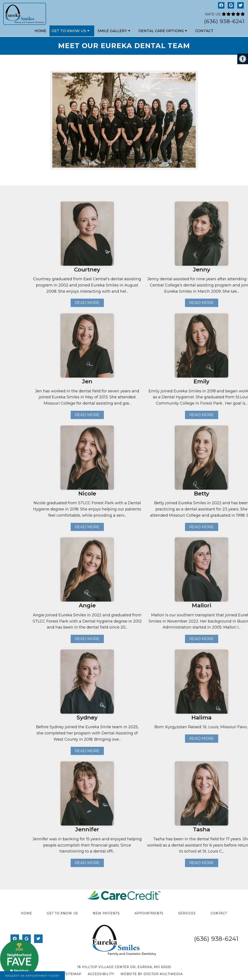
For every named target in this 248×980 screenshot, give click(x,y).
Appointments (149, 913)
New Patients (106, 913)
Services (187, 913)
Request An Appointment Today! (32, 976)
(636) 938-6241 (224, 21)
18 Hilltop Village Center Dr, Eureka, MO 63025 (124, 967)
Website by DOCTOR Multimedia (152, 974)
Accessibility (101, 974)
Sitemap (73, 974)
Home (40, 31)
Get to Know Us (69, 31)
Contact (204, 31)
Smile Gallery (112, 31)
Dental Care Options (161, 31)
